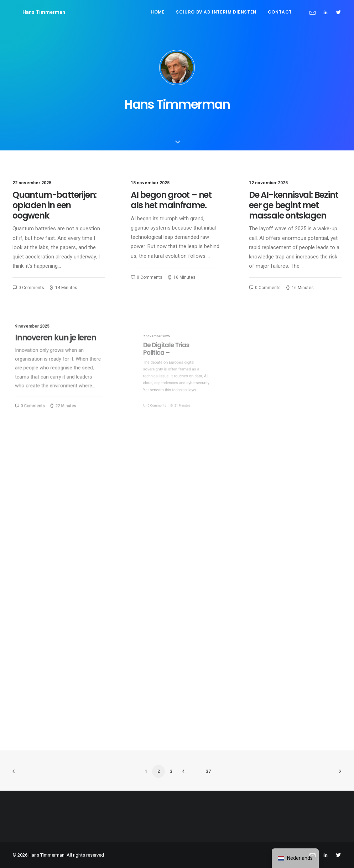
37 (208, 771)
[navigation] (295, 858)
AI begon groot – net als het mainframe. (171, 200)
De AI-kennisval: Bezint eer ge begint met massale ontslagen (293, 205)
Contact (280, 12)
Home (158, 12)
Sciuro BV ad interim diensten (216, 12)
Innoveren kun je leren (57, 345)
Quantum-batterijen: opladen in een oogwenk (54, 205)
